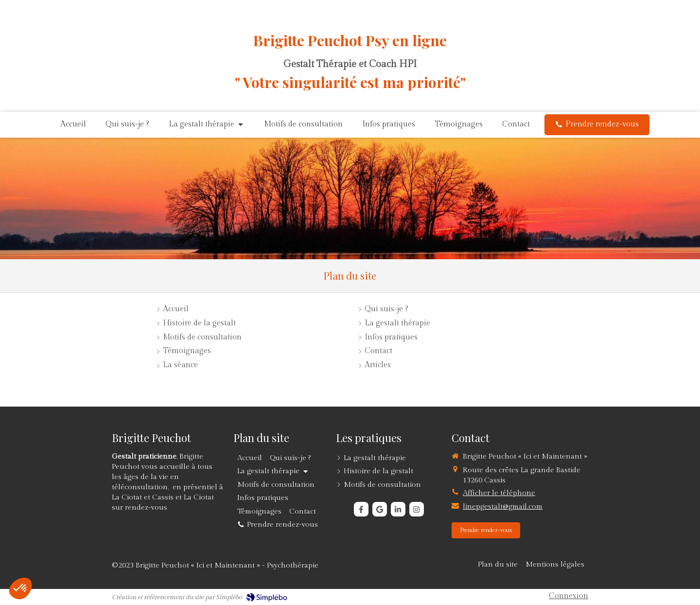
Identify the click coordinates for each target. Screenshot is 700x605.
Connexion (569, 596)
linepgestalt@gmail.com (503, 507)
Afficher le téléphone (499, 493)
